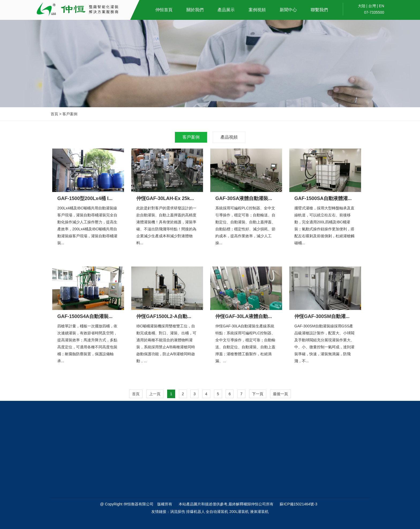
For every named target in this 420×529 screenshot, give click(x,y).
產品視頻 (229, 137)
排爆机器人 (196, 512)
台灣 (372, 6)
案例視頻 (257, 10)
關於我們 (195, 10)
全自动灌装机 (217, 512)
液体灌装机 (259, 512)
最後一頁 (280, 394)
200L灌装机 (239, 512)
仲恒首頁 (164, 10)
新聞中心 (288, 10)
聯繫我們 (319, 10)
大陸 (362, 6)
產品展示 (226, 10)
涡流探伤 (178, 512)
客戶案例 (191, 137)
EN (382, 6)
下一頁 (258, 394)
